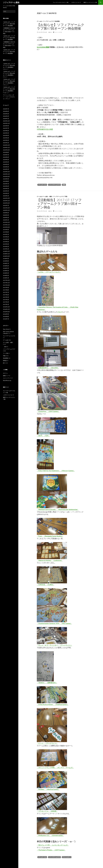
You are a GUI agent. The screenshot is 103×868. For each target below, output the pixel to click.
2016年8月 (6, 316)
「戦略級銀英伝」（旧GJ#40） (48, 368)
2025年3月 (6, 138)
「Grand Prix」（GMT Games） (48, 411)
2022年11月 (6, 201)
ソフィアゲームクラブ (48, 21)
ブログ (60, 312)
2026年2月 (6, 116)
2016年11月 (6, 309)
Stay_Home (6, 329)
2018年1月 (6, 278)
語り (4, 363)
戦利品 (5, 361)
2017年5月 (6, 297)
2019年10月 (6, 227)
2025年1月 (6, 143)
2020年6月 (6, 213)
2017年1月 (6, 304)
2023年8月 (6, 181)
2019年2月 (6, 246)
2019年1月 (6, 249)
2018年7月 (6, 263)
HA (51, 32)
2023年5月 (6, 189)
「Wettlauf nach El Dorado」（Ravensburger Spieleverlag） (58, 509)
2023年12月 (6, 172)
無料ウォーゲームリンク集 (90, 2)
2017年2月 (6, 302)
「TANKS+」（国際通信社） (47, 683)
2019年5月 (6, 239)
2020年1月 (6, 220)
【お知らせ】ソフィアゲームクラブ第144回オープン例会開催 (9, 24)
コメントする (58, 32)
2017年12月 (6, 280)
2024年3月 (6, 164)
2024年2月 (6, 167)
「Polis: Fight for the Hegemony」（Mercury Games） (56, 471)
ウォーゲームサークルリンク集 (61, 2)
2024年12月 (6, 145)
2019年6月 (6, 237)
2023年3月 (6, 191)
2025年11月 (6, 123)
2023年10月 (6, 176)
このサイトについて (76, 2)
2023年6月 (6, 186)
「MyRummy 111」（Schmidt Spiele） (50, 835)
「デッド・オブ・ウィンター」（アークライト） (55, 645)
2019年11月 (6, 225)
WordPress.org (7, 380)
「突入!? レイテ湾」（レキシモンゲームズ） (53, 845)
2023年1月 (6, 196)
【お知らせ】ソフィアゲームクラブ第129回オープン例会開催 (9, 89)
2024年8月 (6, 152)
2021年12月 (6, 208)
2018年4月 (6, 271)
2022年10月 (6, 203)
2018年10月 (6, 256)
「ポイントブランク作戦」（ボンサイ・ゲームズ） (55, 767)
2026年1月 (6, 119)
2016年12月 (6, 307)
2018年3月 (6, 273)
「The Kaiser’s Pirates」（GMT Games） (51, 850)
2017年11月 (6, 283)
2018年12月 (6, 251)
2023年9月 (6, 179)
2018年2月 (6, 275)
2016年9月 (6, 314)
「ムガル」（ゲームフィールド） (49, 272)
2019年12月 (6, 222)
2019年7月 (6, 234)
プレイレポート (67, 857)
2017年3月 (6, 300)
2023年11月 (6, 174)
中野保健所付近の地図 (45, 129)
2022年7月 (6, 205)
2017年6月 (6, 295)
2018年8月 (6, 261)
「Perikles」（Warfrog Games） (48, 789)
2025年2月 (6, 140)
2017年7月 (6, 292)
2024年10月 (6, 150)
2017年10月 (6, 285)
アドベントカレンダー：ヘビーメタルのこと (9, 97)
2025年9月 (6, 126)
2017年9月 (6, 288)
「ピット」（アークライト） (47, 743)
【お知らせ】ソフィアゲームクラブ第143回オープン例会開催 (9, 38)
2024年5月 (6, 160)
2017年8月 (6, 290)
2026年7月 (6, 109)
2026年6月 (6, 111)
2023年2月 (6, 193)
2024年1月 (6, 169)
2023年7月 (6, 184)
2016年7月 (6, 319)
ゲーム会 (39, 21)
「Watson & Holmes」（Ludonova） (50, 560)
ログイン (5, 373)
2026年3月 (6, 114)
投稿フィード (7, 376)
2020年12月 (6, 210)
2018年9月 (6, 259)
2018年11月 (6, 254)
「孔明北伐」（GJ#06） (46, 585)
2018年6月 (6, 266)
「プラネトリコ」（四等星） (47, 811)
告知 (64, 185)
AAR (5, 347)
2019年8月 (6, 232)
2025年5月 (6, 133)
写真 (66, 196)
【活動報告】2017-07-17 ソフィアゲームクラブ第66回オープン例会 (59, 204)
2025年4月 (6, 135)
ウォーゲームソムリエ (9, 336)
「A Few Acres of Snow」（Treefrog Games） (53, 704)
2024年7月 (6, 155)
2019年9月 (6, 230)
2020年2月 (6, 218)
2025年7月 (6, 128)
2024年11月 (6, 147)
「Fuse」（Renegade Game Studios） (50, 536)
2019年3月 (6, 244)
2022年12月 (6, 198)
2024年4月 (6, 162)
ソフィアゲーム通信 (11, 2)
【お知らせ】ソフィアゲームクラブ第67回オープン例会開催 (61, 27)
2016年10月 (6, 312)
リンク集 (5, 353)
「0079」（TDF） (43, 436)
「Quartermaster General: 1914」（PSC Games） (54, 623)
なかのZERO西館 (43, 47)
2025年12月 (6, 121)
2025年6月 (6, 131)
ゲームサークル (42, 185)
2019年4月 (6, 242)
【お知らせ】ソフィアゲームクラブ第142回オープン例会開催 (9, 52)
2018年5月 (6, 268)
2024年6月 (6, 157)
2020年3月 (6, 215)
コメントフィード (8, 378)
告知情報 (57, 21)
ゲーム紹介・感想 (47, 196)
